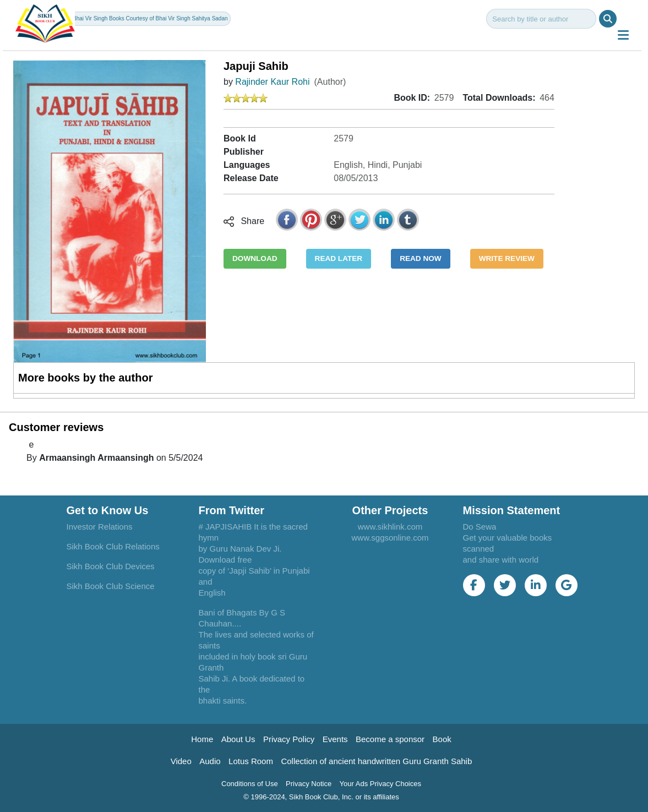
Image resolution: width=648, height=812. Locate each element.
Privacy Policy (289, 739)
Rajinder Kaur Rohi (272, 82)
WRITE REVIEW (507, 258)
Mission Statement (512, 510)
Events (335, 739)
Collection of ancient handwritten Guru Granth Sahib (376, 761)
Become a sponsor (390, 739)
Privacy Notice (309, 784)
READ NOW (421, 258)
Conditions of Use (250, 784)
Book (442, 739)
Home (202, 739)
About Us (238, 739)
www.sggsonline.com (390, 538)
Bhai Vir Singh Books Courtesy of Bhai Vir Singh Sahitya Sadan (150, 18)
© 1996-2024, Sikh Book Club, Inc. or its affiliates (321, 797)
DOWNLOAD (255, 258)
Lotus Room (251, 761)
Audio (210, 761)
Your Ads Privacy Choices (380, 784)
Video (181, 761)
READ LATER (339, 258)
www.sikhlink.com (390, 527)
